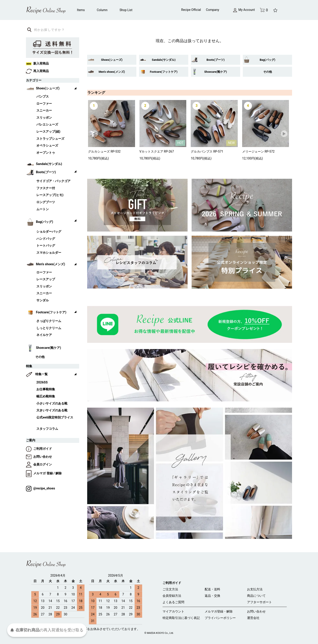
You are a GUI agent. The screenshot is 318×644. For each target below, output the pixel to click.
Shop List (126, 10)
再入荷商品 (37, 71)
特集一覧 (41, 374)
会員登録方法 (172, 596)
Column (102, 10)
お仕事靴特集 (46, 389)
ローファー (44, 104)
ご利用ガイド (39, 449)
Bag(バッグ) (267, 60)
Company (213, 10)
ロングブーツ (46, 202)
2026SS (42, 382)
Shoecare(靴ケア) (216, 72)
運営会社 (253, 618)
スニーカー (44, 111)
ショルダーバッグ (49, 232)
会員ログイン (39, 464)
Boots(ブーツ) (215, 60)
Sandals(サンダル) (164, 60)
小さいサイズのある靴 (52, 403)
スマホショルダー (49, 253)
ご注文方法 (170, 589)
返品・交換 (212, 596)
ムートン (43, 209)
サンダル (43, 300)
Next (284, 134)
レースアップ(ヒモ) (50, 195)
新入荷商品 (37, 64)
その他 (268, 72)
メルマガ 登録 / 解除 (44, 473)
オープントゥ (46, 153)
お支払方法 (255, 589)
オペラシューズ (47, 146)
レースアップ (46, 279)
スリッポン (44, 118)
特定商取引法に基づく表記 (181, 618)
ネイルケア (44, 335)
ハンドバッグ (46, 239)
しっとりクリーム (49, 328)
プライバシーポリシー (220, 618)
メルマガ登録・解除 (219, 611)
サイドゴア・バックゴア (53, 181)
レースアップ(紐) (48, 132)
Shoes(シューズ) (112, 60)
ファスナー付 (46, 188)
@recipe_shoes (40, 488)
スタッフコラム (47, 429)
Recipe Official (191, 10)
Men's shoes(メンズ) (112, 72)
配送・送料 (212, 589)
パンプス (43, 97)
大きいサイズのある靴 (52, 410)
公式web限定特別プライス (55, 417)
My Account (244, 10)
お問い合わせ (39, 457)
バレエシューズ (47, 125)
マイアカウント (173, 611)
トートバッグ (46, 246)
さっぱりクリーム (49, 321)
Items (81, 10)
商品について (256, 596)
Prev (95, 134)
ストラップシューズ (50, 139)
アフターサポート (259, 602)
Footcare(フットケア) (164, 72)
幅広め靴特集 (46, 396)
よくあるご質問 (173, 602)
